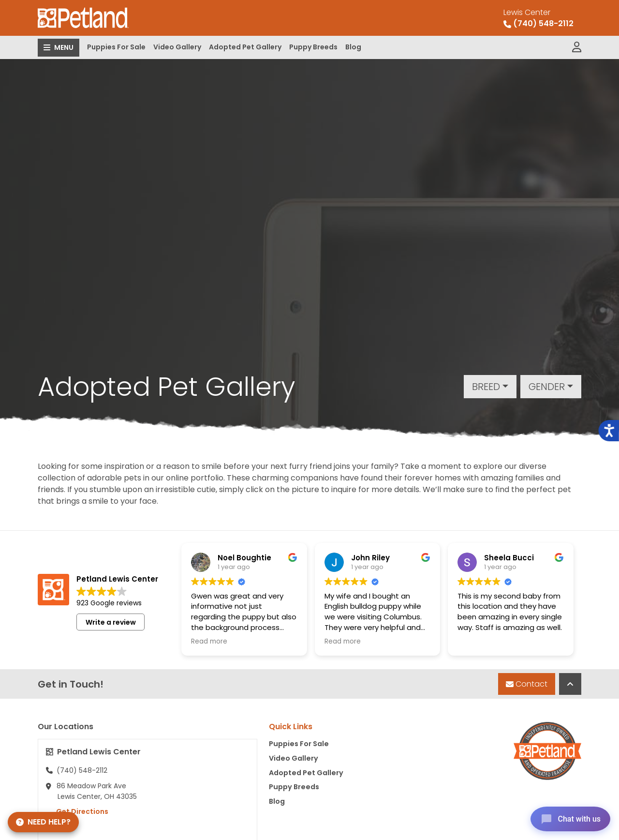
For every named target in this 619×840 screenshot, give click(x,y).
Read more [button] (209, 642)
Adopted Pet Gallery (245, 47)
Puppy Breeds (313, 47)
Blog (353, 47)
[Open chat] (567, 818)
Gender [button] (547, 387)
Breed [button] (486, 387)
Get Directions (77, 811)
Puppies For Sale (116, 47)
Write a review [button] (111, 622)
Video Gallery (177, 47)
